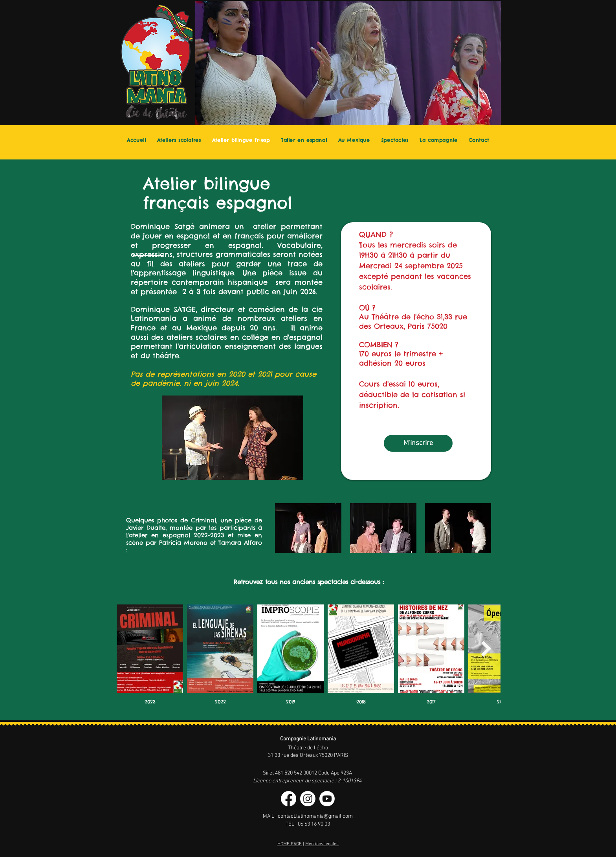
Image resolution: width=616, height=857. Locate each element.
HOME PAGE (290, 844)
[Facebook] (289, 799)
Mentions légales (322, 844)
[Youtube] (327, 799)
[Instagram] (308, 799)
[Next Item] (486, 649)
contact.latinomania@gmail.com (315, 816)
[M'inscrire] (418, 443)
